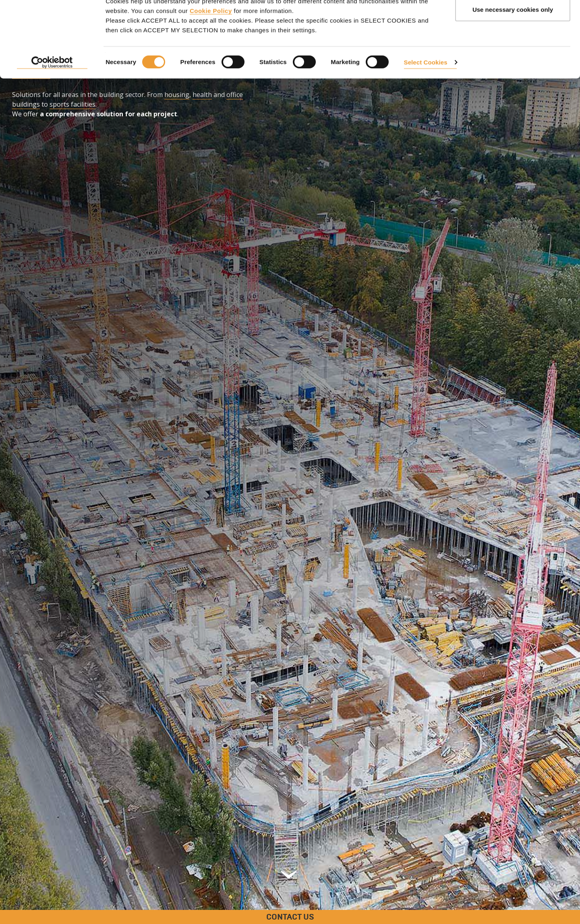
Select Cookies (426, 100)
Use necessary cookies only (513, 48)
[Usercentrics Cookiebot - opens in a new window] (52, 101)
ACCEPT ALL (513, 21)
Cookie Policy (211, 48)
